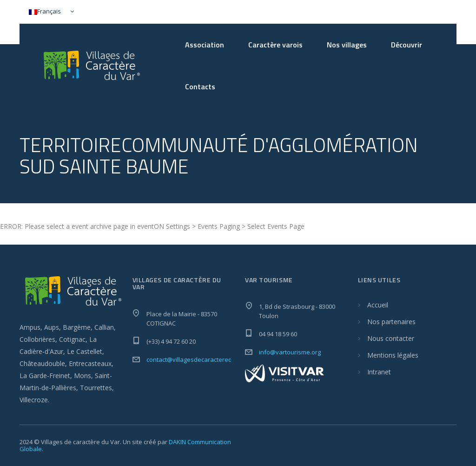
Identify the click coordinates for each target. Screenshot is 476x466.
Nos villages (347, 45)
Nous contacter (391, 338)
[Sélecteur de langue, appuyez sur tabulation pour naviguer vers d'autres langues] (50, 12)
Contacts (200, 87)
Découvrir (407, 45)
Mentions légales (393, 355)
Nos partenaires (391, 322)
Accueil (378, 305)
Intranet (379, 372)
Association (205, 45)
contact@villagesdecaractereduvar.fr (199, 359)
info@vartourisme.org (290, 352)
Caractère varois (275, 45)
